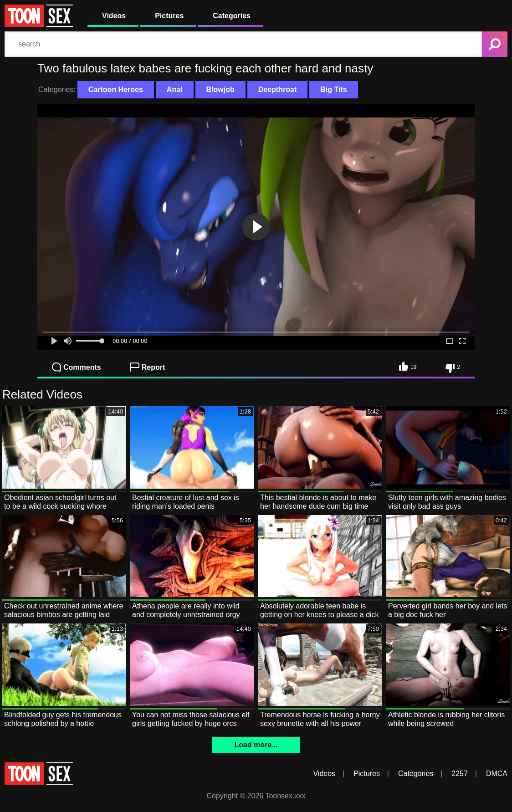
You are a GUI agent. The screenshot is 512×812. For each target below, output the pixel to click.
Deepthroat (277, 89)
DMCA (497, 774)
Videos (114, 16)
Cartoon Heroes (116, 89)
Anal (175, 89)
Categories (232, 16)
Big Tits (333, 89)
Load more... (256, 745)
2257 (460, 774)
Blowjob (220, 89)
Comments (77, 367)
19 (408, 366)
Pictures (169, 16)
